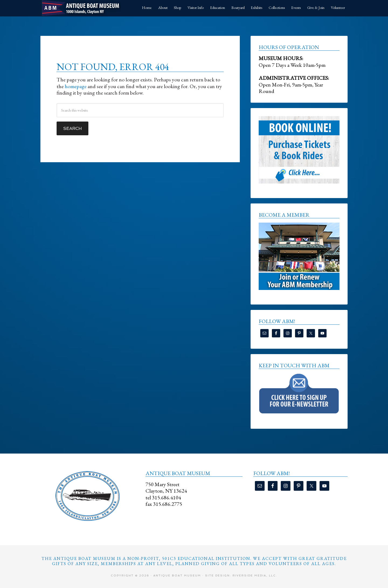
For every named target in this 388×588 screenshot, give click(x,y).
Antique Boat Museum (81, 8)
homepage (76, 86)
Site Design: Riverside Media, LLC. (241, 575)
